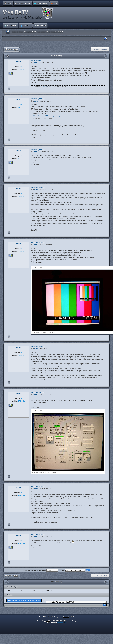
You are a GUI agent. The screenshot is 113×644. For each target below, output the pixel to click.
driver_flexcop (57, 56)
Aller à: (104, 600)
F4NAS (36, 63)
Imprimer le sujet (105, 39)
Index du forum (18, 32)
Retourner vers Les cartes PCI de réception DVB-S (24, 600)
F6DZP (36, 101)
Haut (9, 89)
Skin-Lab (66, 617)
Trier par (66, 570)
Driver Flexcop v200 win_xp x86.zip (46, 116)
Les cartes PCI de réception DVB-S (50, 32)
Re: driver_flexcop (38, 99)
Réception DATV (30, 32)
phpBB (48, 621)
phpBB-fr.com (62, 623)
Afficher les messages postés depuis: (40, 570)
